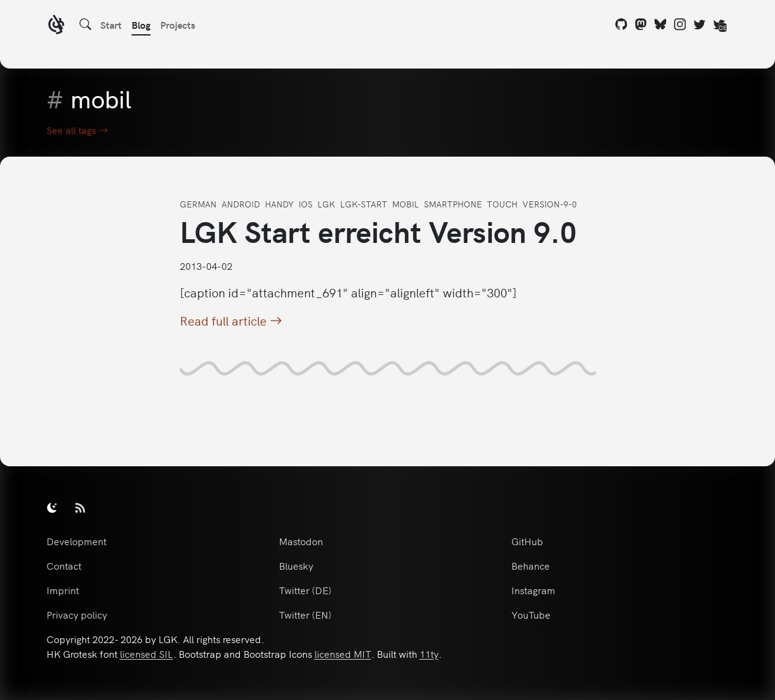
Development (76, 541)
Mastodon (301, 541)
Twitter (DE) (305, 590)
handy (279, 204)
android (241, 204)
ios (306, 204)
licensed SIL (146, 653)
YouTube (531, 614)
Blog (141, 24)
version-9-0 (550, 204)
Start (111, 24)
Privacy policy (77, 614)
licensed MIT (343, 653)
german (198, 204)
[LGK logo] (56, 26)
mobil (406, 204)
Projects (178, 24)
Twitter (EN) (305, 614)
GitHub (527, 541)
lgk (326, 204)
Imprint (63, 590)
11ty (429, 653)
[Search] (86, 24)
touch (502, 204)
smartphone (453, 204)
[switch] (52, 507)
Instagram (533, 590)
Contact (64, 565)
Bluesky (296, 565)
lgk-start (364, 204)
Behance (531, 565)
